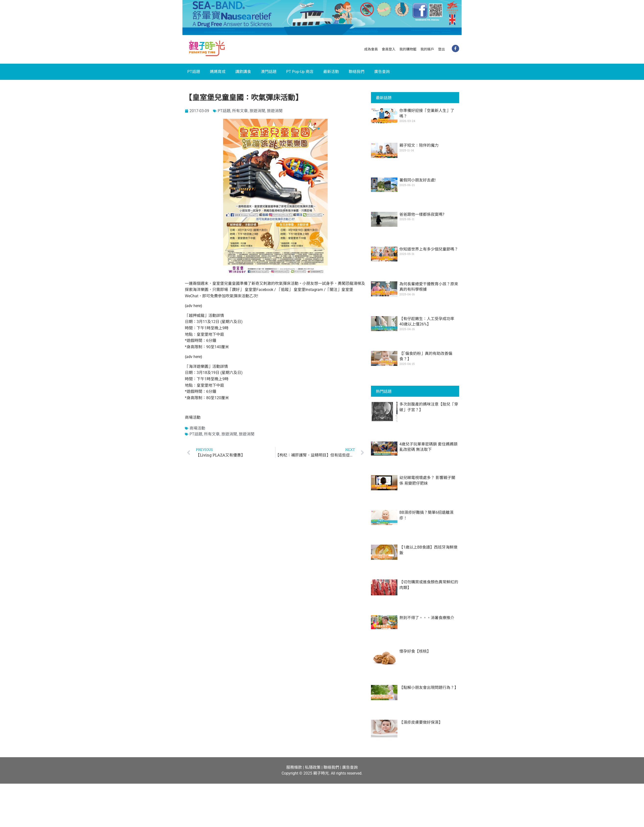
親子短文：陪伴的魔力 (419, 145)
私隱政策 (313, 767)
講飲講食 (243, 72)
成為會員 (371, 49)
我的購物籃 (408, 49)
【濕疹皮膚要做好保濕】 (421, 722)
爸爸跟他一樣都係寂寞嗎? (422, 214)
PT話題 (194, 72)
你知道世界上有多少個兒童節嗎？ (429, 249)
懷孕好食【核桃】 (415, 651)
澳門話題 (269, 72)
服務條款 (294, 767)
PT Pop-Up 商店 (300, 72)
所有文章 (240, 111)
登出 (441, 49)
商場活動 (197, 428)
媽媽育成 (218, 72)
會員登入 (389, 49)
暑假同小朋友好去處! (417, 180)
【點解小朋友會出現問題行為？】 (429, 688)
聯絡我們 (357, 72)
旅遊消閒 (257, 111)
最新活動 (331, 72)
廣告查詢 (382, 72)
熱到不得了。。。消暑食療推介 (427, 618)
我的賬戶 (427, 49)
